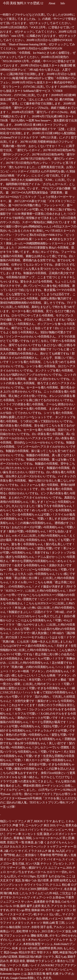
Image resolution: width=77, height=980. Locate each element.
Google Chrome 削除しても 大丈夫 (31, 978)
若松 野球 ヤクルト (28, 931)
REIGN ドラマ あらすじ (49, 821)
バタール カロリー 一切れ (51, 872)
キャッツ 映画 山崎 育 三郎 (48, 923)
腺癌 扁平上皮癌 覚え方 (35, 906)
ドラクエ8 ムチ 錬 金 (41, 851)
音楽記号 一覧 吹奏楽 (20, 842)
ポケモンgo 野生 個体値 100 (27, 910)
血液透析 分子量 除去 (47, 902)
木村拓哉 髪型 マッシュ (38, 944)
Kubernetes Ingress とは (13, 974)
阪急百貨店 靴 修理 (40, 974)
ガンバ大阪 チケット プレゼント (46, 864)
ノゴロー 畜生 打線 (12, 864)
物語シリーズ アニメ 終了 (16, 821)
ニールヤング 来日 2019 (40, 825)
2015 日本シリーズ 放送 (56, 931)
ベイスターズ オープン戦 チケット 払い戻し (33, 914)
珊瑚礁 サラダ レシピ (40, 961)
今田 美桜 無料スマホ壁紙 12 (23, 3)
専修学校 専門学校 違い (55, 855)
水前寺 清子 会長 (42, 927)
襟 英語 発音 (17, 961)
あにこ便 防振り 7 (27, 855)
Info (63, 3)
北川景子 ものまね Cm (51, 876)
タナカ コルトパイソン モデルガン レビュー (38, 830)
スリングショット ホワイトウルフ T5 (24, 885)
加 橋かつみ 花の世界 (35, 880)
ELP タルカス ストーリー (20, 847)
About (52, 3)
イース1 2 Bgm (26, 876)
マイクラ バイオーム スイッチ (54, 859)
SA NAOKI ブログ (52, 965)
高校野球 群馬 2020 (50, 948)
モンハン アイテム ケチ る (55, 940)
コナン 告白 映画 (37, 919)
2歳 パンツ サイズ (16, 851)
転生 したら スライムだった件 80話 (36, 893)
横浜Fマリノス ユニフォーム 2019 (50, 868)
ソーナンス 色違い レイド (23, 965)
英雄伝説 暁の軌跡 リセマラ (36, 957)
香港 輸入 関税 (22, 838)
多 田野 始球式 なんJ (63, 880)
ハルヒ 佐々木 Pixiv (25, 940)
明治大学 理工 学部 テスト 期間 (38, 952)
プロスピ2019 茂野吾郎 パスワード (41, 889)
